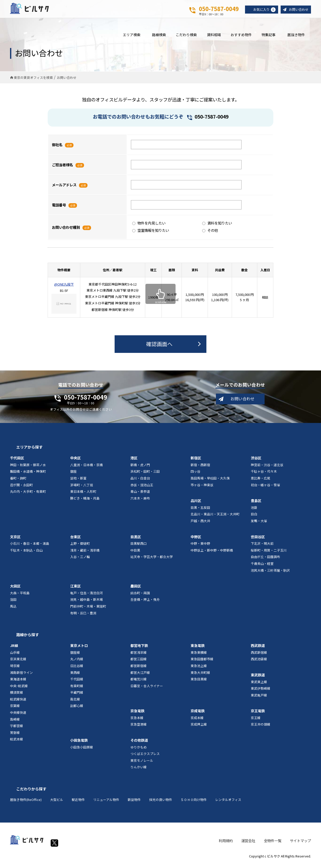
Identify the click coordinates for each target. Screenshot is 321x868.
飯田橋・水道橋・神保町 (28, 475)
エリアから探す (29, 450)
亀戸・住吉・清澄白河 (87, 596)
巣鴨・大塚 (259, 524)
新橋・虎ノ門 (140, 468)
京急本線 (137, 721)
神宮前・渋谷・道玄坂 (267, 468)
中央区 (75, 461)
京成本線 (197, 721)
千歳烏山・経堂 (262, 567)
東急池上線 (199, 669)
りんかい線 (139, 770)
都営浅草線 (139, 655)
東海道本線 (18, 682)
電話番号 (59, 208)
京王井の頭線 (261, 727)
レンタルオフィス (228, 803)
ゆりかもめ (139, 750)
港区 (134, 461)
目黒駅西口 (139, 547)
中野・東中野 (200, 547)
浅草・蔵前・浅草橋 (85, 553)
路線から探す (28, 638)
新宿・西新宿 (200, 468)
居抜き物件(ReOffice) (26, 803)
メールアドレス (64, 188)
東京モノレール (142, 763)
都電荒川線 (139, 682)
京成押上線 (199, 727)
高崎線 (15, 722)
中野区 (196, 540)
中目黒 (135, 553)
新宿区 (196, 461)
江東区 (75, 589)
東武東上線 (259, 685)
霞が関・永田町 (21, 488)
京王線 (256, 721)
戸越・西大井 (200, 524)
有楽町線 (77, 689)
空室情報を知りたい (151, 233)
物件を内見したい (149, 226)
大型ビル (57, 803)
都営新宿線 (139, 669)
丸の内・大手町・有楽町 (28, 495)
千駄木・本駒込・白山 (26, 553)
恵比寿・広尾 (261, 481)
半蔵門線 (77, 696)
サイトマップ (300, 844)
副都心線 (77, 709)
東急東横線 (199, 655)
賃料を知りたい (217, 226)
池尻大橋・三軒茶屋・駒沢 (270, 573)
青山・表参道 (140, 495)
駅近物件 (78, 803)
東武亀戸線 (259, 698)
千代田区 (17, 461)
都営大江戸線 (140, 675)
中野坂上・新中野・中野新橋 (212, 553)
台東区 (75, 540)
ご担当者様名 (62, 168)
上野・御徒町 (80, 547)
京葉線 (15, 709)
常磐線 (15, 736)
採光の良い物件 (161, 803)
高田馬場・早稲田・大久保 (210, 481)
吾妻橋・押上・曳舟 (145, 603)
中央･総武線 (19, 689)
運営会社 (248, 844)
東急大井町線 (200, 675)
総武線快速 (18, 702)
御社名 (57, 148)
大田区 (15, 589)
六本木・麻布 (140, 501)
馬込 (13, 609)
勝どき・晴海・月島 (85, 501)
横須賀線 (17, 696)
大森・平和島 (20, 596)
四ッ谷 (195, 475)
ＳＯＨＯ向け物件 (194, 803)
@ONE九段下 (64, 287)
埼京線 (15, 669)
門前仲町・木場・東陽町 (88, 609)
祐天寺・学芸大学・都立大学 (152, 560)
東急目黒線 (199, 682)
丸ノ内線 (77, 662)
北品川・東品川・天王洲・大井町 (215, 517)
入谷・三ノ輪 (80, 560)
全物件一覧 (273, 844)
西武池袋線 (259, 662)
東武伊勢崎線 (261, 692)
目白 (254, 517)
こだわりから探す (31, 792)
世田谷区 (258, 540)
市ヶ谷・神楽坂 (202, 488)
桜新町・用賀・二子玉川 (269, 553)
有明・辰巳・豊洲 (83, 616)
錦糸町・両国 (140, 596)
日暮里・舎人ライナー (147, 689)
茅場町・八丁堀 (82, 488)
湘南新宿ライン (21, 675)
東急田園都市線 (202, 662)
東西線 (75, 675)
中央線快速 (18, 716)
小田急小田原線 (82, 750)
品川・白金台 (140, 481)
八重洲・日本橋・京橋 (87, 468)
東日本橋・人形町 (83, 495)
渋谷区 (256, 461)
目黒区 (136, 540)
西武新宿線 (259, 655)
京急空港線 (139, 727)
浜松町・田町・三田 (145, 475)
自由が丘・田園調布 (265, 560)
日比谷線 (77, 669)
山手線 (15, 655)
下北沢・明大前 (262, 547)
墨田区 (136, 589)
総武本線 (17, 742)
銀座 (73, 475)
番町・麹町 (18, 481)
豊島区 (256, 504)
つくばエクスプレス (145, 757)
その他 (210, 233)
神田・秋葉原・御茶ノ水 (28, 468)
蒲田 (13, 603)
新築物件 (134, 803)
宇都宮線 (17, 729)
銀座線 (75, 655)
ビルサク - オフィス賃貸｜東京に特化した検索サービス (35, 10)
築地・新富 (78, 481)
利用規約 (226, 844)
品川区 (196, 504)
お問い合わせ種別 (66, 230)
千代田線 (77, 682)
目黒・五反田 (200, 510)
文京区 (15, 540)
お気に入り (262, 10)
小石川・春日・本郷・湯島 (30, 547)
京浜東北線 (18, 662)
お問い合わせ (298, 10)
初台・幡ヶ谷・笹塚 (265, 488)
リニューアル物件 (106, 803)
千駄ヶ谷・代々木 (264, 475)
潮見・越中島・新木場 (87, 603)
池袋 (254, 510)
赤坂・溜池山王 (142, 488)
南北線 (75, 702)
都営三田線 (139, 662)
